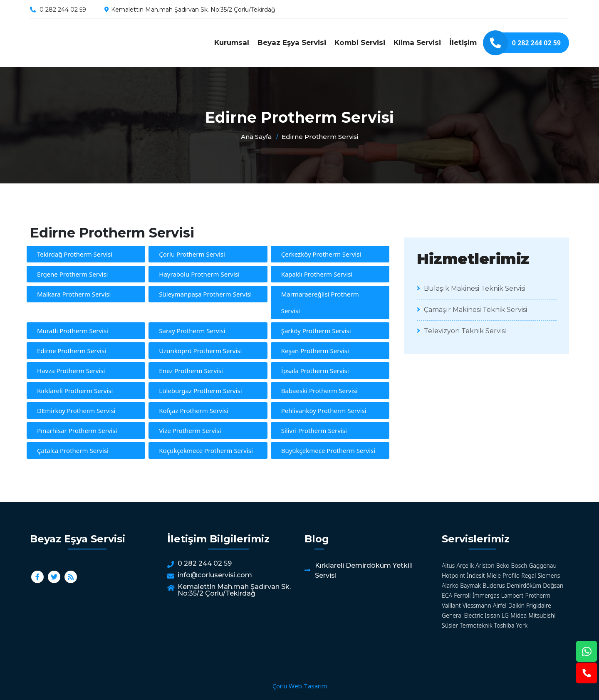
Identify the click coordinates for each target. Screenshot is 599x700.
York (522, 625)
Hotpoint (453, 575)
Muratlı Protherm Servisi (73, 331)
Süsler (450, 625)
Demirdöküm (524, 585)
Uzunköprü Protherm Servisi (200, 351)
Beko (503, 565)
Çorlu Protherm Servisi (192, 254)
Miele (494, 575)
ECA (447, 595)
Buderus (494, 585)
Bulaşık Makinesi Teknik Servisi (471, 288)
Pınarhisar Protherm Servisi (77, 430)
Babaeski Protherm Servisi (319, 391)
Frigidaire (539, 605)
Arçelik (465, 565)
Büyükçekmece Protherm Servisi (328, 450)
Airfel (500, 605)
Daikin (516, 605)
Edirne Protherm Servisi (101, 43)
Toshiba (504, 625)
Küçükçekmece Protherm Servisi (206, 450)
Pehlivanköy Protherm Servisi (324, 411)
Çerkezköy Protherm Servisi (321, 254)
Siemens (549, 575)
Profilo (511, 575)
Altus (448, 565)
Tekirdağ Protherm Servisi (75, 254)
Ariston (485, 565)
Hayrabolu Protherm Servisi (199, 274)
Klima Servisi (417, 42)
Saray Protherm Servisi (192, 331)
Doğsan (553, 585)
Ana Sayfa (256, 137)
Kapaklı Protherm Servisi (317, 274)
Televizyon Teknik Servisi (461, 331)
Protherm (538, 595)
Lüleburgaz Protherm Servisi (200, 391)
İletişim (463, 42)
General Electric (462, 615)
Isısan (492, 615)
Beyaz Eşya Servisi (292, 42)
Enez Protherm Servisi (191, 371)
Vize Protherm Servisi (190, 430)
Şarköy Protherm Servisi (316, 331)
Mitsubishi (542, 615)
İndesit (476, 575)
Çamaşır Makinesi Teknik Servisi (472, 310)
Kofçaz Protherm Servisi (194, 411)
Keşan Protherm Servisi (315, 351)
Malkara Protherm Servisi (74, 294)
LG (505, 615)
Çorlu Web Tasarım (300, 686)
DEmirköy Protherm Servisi (76, 411)
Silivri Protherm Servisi (314, 430)
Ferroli (462, 595)
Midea (519, 615)
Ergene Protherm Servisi (72, 274)
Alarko (450, 585)
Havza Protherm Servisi (71, 371)
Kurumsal (232, 42)
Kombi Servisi (360, 42)
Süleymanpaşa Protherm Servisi (205, 294)
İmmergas (486, 595)
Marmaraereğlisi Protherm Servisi (320, 302)
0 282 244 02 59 (63, 10)
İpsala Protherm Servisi (315, 371)
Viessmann (477, 605)
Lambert (512, 595)
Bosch (519, 565)
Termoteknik (476, 625)
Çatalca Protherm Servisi (73, 450)
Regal (528, 575)
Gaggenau (542, 565)
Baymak (470, 585)
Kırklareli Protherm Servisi (75, 391)
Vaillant (451, 605)
